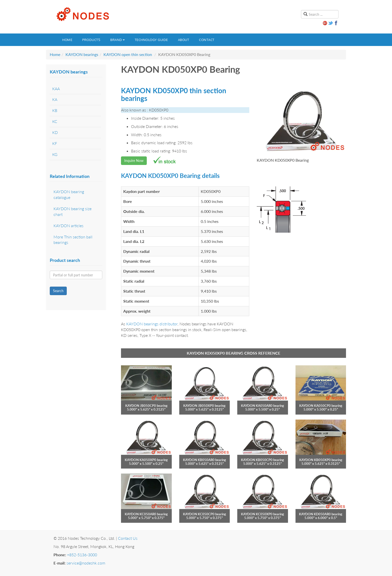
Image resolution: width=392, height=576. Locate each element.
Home (67, 40)
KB (55, 110)
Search (58, 291)
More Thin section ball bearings (73, 240)
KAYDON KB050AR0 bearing (204, 460)
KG (55, 154)
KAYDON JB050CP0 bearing (146, 406)
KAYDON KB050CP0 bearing (262, 460)
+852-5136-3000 (82, 555)
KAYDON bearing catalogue (69, 194)
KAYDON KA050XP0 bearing (146, 460)
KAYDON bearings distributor (152, 324)
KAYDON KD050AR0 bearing (321, 514)
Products (91, 40)
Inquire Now (134, 161)
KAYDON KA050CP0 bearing (321, 406)
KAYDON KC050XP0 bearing (262, 514)
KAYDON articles (68, 226)
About (184, 40)
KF (55, 143)
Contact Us (128, 538)
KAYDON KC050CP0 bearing (204, 514)
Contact (207, 40)
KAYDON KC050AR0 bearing (146, 514)
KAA (56, 89)
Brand (117, 40)
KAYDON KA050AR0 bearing (262, 406)
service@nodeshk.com (86, 563)
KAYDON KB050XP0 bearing (321, 460)
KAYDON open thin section (128, 54)
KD (55, 132)
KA (55, 99)
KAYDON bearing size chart (72, 211)
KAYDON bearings (82, 54)
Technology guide (151, 40)
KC (55, 121)
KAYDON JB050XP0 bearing (204, 406)
